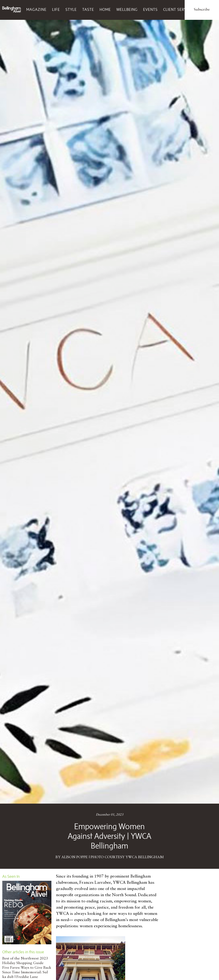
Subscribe (202, 10)
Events (150, 9)
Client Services (179, 9)
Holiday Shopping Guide (23, 963)
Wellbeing (127, 9)
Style (71, 9)
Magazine (36, 9)
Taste (88, 9)
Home (105, 9)
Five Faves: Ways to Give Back (27, 968)
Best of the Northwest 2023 (25, 959)
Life (56, 9)
